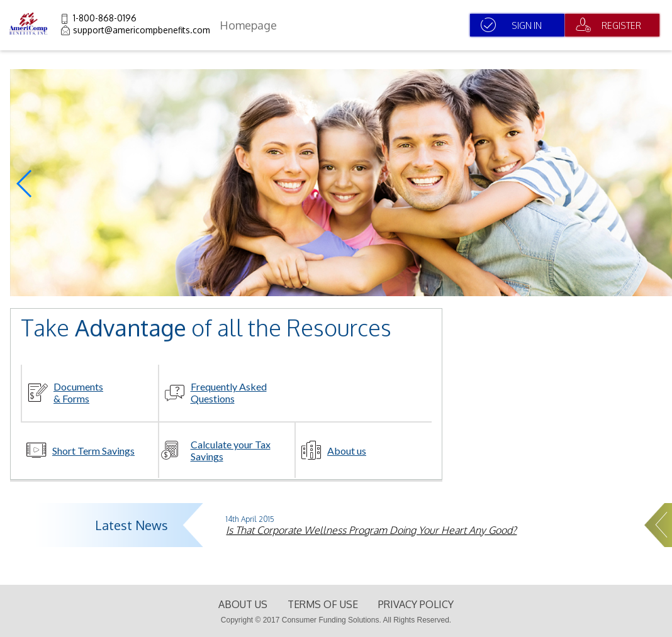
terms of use (323, 604)
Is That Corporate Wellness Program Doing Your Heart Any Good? (371, 530)
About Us (243, 604)
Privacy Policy (416, 604)
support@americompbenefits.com (142, 30)
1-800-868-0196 (105, 18)
